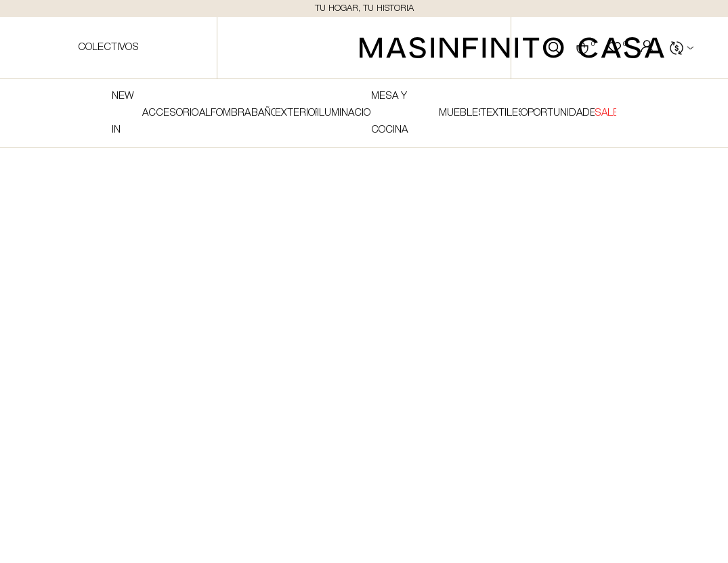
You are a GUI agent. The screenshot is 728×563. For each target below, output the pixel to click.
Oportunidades (558, 113)
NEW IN (123, 113)
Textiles (500, 113)
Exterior (296, 113)
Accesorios (171, 113)
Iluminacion (344, 113)
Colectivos (108, 47)
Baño (263, 113)
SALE (605, 113)
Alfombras (225, 113)
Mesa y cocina (389, 113)
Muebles (459, 113)
